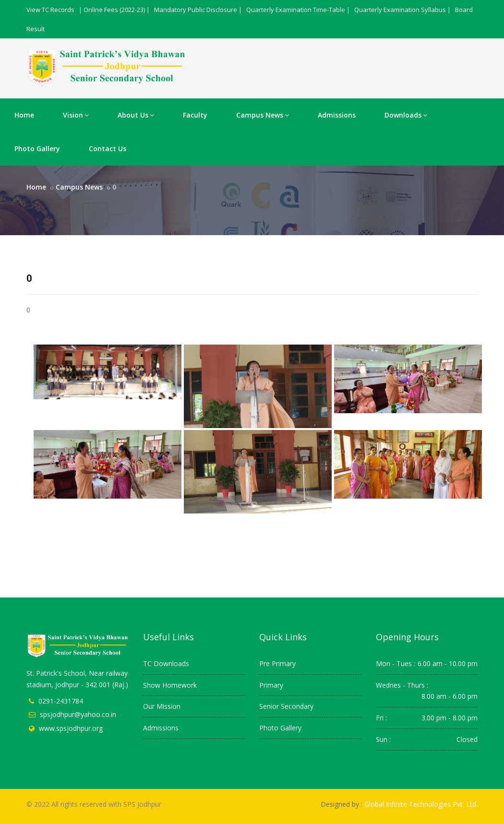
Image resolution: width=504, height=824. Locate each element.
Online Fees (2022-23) (114, 10)
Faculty (195, 115)
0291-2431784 (61, 701)
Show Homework (170, 685)
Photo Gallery (37, 149)
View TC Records (50, 10)
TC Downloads (166, 663)
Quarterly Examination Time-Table (296, 10)
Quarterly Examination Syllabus (400, 10)
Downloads (406, 115)
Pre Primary (277, 663)
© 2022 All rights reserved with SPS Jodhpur (94, 804)
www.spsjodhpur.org (71, 728)
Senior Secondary (286, 706)
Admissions (337, 115)
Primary (271, 685)
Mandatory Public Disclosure (196, 10)
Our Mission (162, 706)
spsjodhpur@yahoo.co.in (78, 714)
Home (24, 115)
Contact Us (108, 149)
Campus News (263, 115)
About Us (136, 115)
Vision (76, 115)
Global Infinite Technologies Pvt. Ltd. (421, 804)
